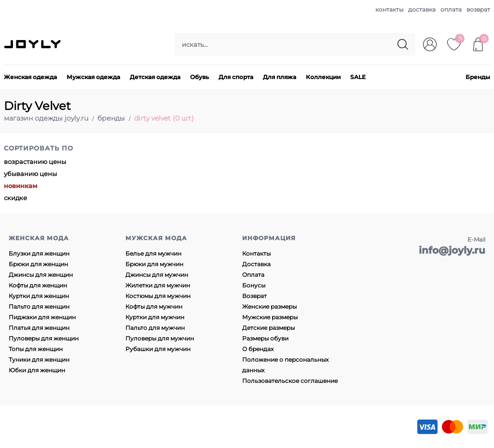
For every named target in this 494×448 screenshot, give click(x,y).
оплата (451, 9)
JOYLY (33, 44)
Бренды (478, 77)
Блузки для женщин (39, 253)
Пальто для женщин (39, 306)
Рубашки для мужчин (158, 349)
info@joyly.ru (452, 250)
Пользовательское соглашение (290, 381)
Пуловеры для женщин (44, 338)
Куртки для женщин (39, 296)
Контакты (256, 253)
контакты (389, 9)
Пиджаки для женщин (42, 317)
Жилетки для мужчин (158, 285)
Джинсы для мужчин (157, 275)
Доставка (256, 264)
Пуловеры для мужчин (160, 338)
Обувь (199, 77)
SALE (358, 77)
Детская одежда (155, 77)
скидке (15, 198)
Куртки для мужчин (155, 317)
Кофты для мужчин (154, 306)
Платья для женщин (39, 328)
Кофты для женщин (38, 285)
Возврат (254, 296)
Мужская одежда (93, 77)
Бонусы (254, 285)
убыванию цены (30, 174)
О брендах (258, 349)
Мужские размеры (270, 317)
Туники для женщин (39, 360)
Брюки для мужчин (154, 264)
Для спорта (236, 77)
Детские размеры (268, 328)
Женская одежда (30, 77)
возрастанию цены (35, 162)
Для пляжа (280, 77)
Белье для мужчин (153, 253)
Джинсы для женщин (41, 275)
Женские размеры (269, 306)
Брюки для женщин (38, 264)
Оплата (253, 275)
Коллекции (323, 77)
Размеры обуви (265, 338)
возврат (478, 9)
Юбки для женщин (37, 370)
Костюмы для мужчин (158, 296)
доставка (422, 9)
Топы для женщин (36, 349)
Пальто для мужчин (155, 328)
